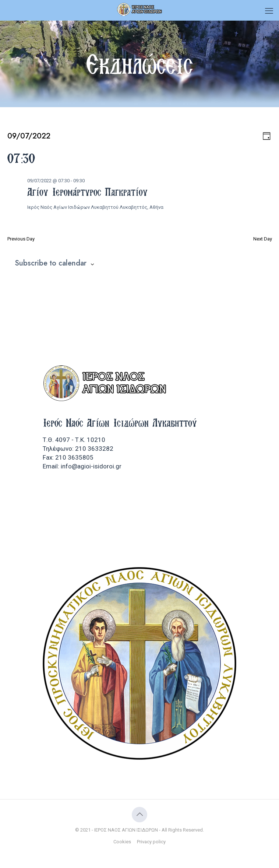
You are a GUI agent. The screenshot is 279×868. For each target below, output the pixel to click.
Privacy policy (151, 842)
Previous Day (21, 239)
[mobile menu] (269, 11)
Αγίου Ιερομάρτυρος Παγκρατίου (87, 192)
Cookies (122, 842)
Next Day (263, 239)
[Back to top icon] (139, 815)
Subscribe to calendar (51, 263)
